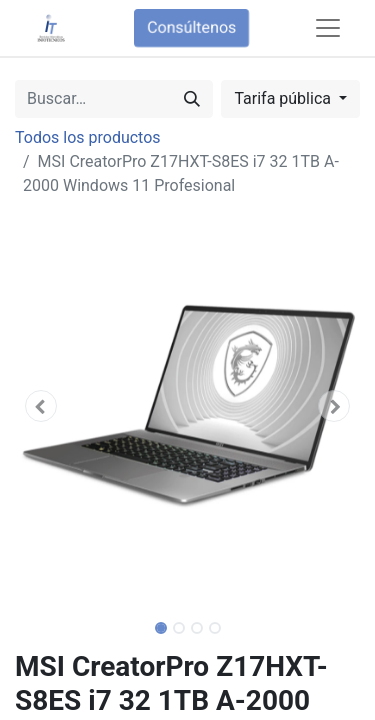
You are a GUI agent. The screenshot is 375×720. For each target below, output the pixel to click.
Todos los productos (88, 137)
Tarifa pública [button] (284, 98)
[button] (41, 406)
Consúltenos (191, 27)
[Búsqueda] (192, 99)
